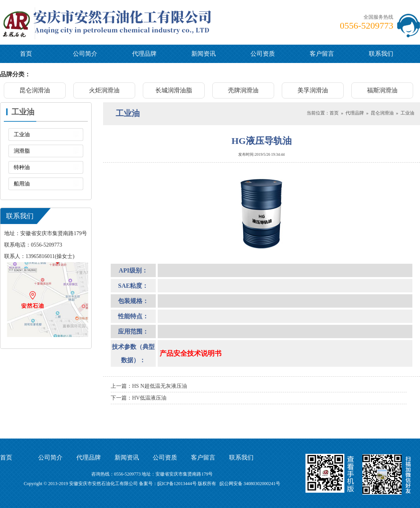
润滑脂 (22, 151)
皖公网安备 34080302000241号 (250, 484)
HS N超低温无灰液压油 (160, 386)
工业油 (22, 135)
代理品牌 (144, 54)
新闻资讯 (204, 54)
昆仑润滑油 (35, 90)
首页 (26, 54)
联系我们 (381, 54)
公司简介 (85, 54)
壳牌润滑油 (243, 90)
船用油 (22, 184)
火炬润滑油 (104, 90)
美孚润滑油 (313, 90)
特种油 (22, 167)
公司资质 (263, 54)
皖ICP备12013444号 (177, 484)
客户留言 (322, 54)
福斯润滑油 (382, 90)
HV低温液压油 (149, 398)
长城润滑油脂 (174, 90)
